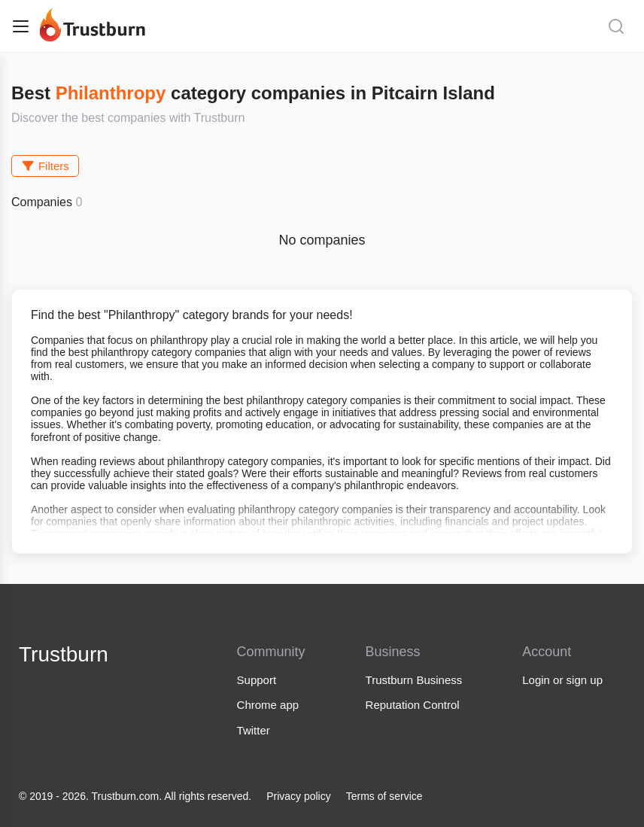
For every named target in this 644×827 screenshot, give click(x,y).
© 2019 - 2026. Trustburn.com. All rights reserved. (135, 796)
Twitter (254, 730)
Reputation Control (413, 705)
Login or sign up (562, 680)
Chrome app (268, 705)
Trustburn (64, 654)
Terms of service (384, 796)
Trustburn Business (414, 680)
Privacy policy (299, 796)
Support (257, 680)
